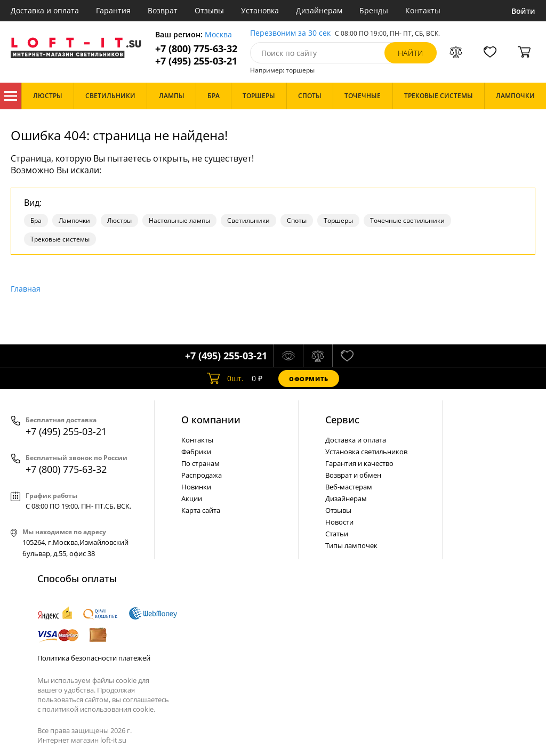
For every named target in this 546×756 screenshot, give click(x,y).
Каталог (11, 96)
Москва (218, 35)
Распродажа (202, 475)
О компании (211, 420)
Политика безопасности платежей (94, 658)
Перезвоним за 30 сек (290, 33)
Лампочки (74, 220)
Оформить (309, 379)
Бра (36, 220)
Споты (297, 220)
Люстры (119, 220)
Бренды (374, 10)
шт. (225, 379)
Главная (26, 289)
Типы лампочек (351, 545)
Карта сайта (201, 510)
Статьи (337, 534)
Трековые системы (60, 239)
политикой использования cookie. (99, 709)
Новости (339, 522)
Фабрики (196, 452)
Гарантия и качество (359, 463)
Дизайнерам (319, 10)
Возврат (163, 10)
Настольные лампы (179, 220)
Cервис (342, 420)
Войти (523, 11)
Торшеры (338, 220)
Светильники (248, 220)
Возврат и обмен (353, 475)
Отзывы (209, 10)
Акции (192, 498)
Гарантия (113, 10)
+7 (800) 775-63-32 (196, 49)
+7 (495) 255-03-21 (196, 61)
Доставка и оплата (45, 10)
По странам (200, 463)
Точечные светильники (407, 220)
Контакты (423, 10)
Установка (260, 10)
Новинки (196, 487)
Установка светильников (366, 452)
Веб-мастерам (349, 487)
